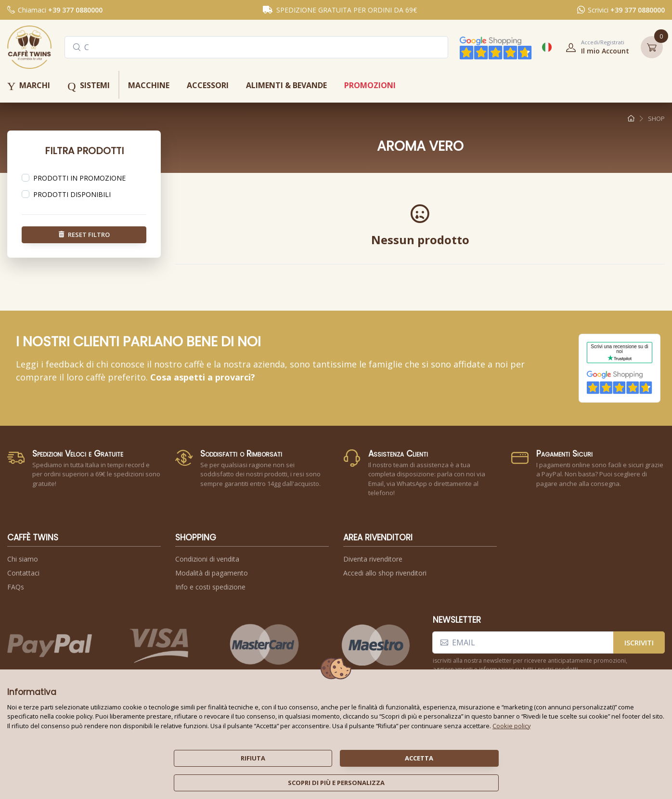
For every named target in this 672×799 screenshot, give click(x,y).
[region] (84, 178)
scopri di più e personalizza (336, 783)
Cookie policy (511, 726)
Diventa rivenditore (373, 559)
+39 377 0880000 (75, 10)
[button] (594, 47)
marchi (29, 86)
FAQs (16, 587)
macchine (149, 85)
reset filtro (84, 234)
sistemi (88, 86)
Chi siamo (23, 559)
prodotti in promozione (79, 178)
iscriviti (639, 642)
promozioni (370, 85)
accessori (208, 85)
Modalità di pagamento (212, 573)
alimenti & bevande (286, 85)
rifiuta (253, 758)
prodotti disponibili (72, 194)
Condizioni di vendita (207, 559)
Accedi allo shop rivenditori (385, 573)
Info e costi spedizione (210, 587)
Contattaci (23, 573)
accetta (419, 758)
